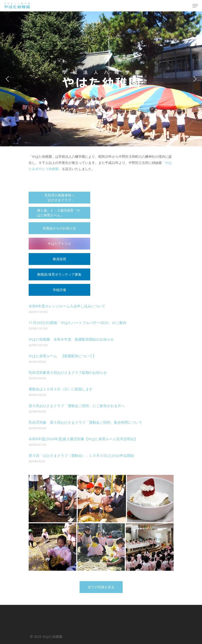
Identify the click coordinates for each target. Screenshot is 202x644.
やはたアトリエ (59, 243)
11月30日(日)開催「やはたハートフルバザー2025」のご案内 (77, 323)
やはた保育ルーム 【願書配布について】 (62, 356)
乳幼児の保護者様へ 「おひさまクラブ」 (59, 197)
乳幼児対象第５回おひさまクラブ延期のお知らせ (68, 372)
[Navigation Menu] (195, 6)
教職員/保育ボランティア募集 (59, 274)
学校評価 (59, 290)
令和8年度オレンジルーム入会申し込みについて (67, 306)
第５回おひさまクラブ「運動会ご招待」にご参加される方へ (77, 406)
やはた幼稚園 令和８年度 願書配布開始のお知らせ (71, 339)
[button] (7, 79)
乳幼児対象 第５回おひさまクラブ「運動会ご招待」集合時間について (85, 422)
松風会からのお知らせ (59, 228)
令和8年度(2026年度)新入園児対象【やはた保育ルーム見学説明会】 (83, 439)
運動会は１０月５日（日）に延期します (61, 389)
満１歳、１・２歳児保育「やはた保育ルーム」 (58, 213)
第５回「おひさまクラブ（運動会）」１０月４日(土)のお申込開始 (81, 455)
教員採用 (59, 259)
